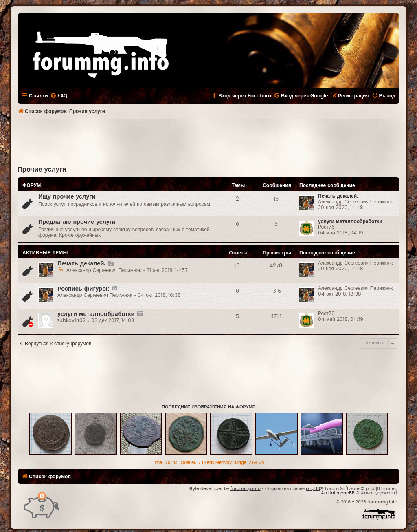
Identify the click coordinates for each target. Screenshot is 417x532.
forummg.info (246, 489)
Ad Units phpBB (338, 493)
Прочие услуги (42, 170)
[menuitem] (59, 96)
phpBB (313, 489)
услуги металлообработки (350, 221)
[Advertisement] (208, 141)
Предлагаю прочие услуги (77, 222)
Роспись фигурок (83, 289)
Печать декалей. (338, 196)
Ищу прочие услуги (67, 197)
